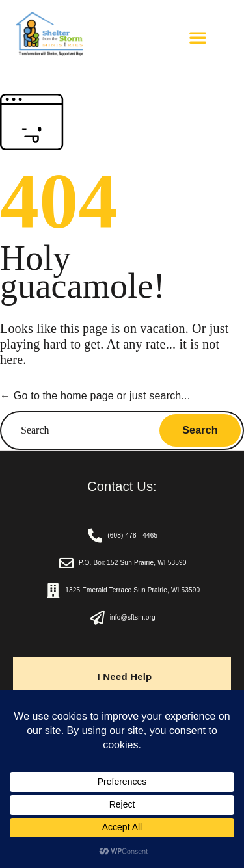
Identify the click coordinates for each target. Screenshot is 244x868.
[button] (198, 37)
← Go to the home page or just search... (95, 396)
